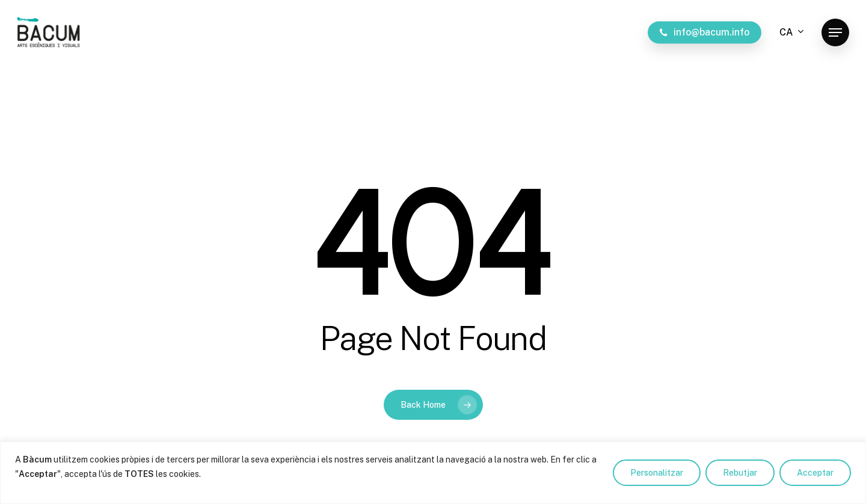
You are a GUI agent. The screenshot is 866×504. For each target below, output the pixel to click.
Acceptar (815, 473)
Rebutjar (740, 473)
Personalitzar (657, 473)
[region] (433, 473)
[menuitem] (792, 33)
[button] (835, 33)
